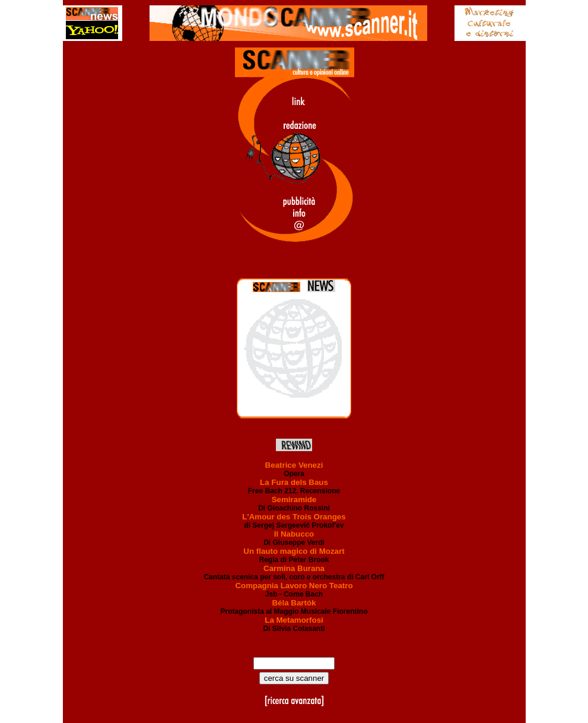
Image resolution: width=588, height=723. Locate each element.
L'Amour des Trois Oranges (294, 517)
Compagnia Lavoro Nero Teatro (294, 586)
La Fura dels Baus (294, 482)
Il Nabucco (294, 534)
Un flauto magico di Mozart (294, 551)
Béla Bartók (294, 603)
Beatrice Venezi (294, 465)
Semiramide (294, 500)
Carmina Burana (294, 568)
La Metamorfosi (294, 620)
